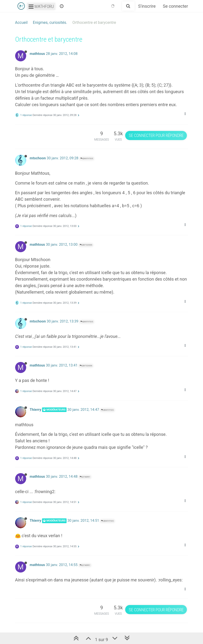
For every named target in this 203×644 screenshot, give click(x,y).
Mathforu (41, 6)
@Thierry (85, 477)
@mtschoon (86, 245)
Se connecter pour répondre (156, 135)
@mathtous (87, 158)
